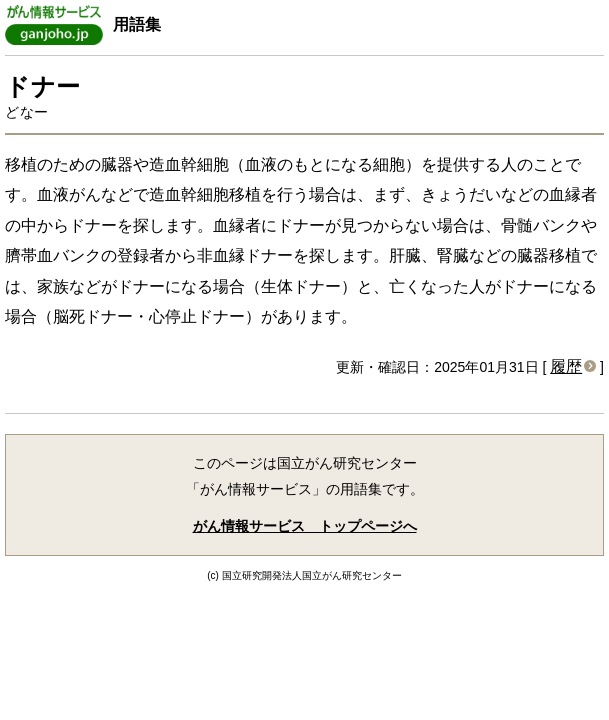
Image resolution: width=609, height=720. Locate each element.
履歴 (566, 366)
